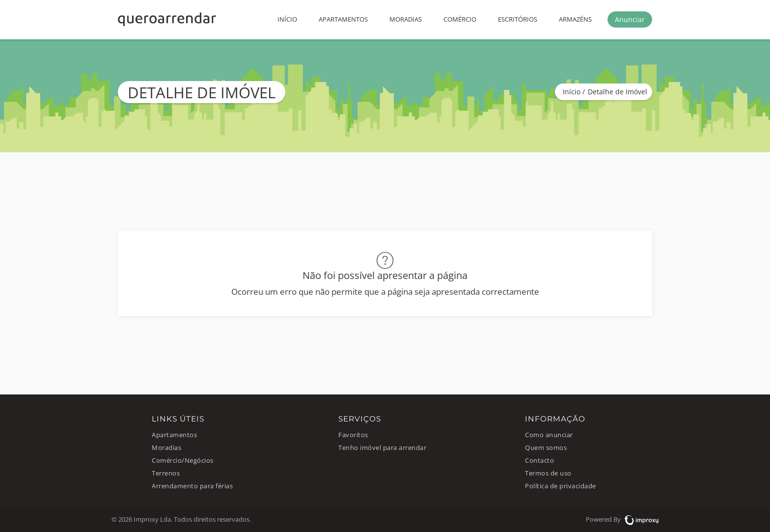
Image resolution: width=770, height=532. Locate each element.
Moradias (406, 19)
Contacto (539, 461)
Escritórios (518, 19)
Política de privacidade (561, 486)
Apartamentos (343, 19)
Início (287, 19)
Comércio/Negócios (183, 461)
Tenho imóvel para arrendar (382, 448)
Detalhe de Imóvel (618, 92)
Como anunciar (549, 435)
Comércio (460, 19)
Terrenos (166, 473)
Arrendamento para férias (192, 486)
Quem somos (546, 448)
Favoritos (353, 435)
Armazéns (575, 19)
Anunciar (630, 19)
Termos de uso (548, 473)
